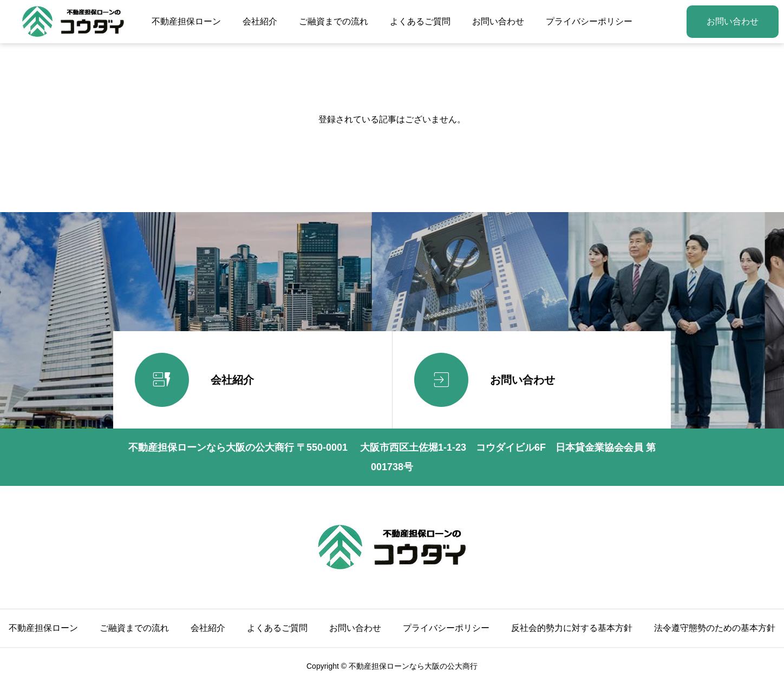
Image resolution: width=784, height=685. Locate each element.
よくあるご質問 (420, 21)
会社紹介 (260, 21)
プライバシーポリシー (589, 21)
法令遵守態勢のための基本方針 (715, 628)
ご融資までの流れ (334, 21)
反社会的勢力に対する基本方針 (572, 628)
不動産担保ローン (186, 21)
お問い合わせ (498, 21)
